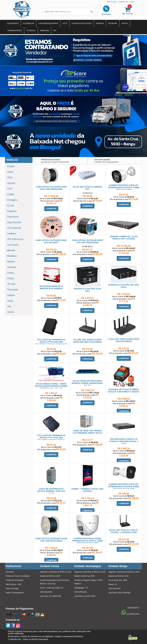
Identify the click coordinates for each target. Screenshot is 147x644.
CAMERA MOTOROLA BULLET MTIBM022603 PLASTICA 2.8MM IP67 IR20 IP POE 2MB (124, 487)
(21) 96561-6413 (133, 614)
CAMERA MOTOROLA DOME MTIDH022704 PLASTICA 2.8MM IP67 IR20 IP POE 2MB (87, 541)
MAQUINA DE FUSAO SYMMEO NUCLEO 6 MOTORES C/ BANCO (124, 391)
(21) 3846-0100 (55, 596)
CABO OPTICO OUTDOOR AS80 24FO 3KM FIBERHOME (51, 188)
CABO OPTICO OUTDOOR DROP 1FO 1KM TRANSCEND (87, 241)
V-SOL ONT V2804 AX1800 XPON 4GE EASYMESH (124, 340)
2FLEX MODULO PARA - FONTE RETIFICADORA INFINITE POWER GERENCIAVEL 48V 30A (51, 386)
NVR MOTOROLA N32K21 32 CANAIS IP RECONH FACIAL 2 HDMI (124, 441)
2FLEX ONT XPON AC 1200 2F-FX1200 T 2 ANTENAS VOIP (124, 531)
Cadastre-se (123, 2)
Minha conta (112, 2)
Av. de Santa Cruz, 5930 (118, 580)
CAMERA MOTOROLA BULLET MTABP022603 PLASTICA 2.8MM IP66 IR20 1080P (124, 188)
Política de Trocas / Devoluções (18, 576)
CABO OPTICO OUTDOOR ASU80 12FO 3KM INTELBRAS (51, 540)
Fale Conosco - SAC (14, 584)
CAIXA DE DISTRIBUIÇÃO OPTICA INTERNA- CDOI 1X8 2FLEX (51, 491)
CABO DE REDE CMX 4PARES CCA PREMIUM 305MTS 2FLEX (87, 432)
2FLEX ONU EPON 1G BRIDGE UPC (87, 188)
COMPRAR (51, 209)
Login (132, 2)
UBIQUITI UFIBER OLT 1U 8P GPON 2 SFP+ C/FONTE (124, 238)
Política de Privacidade (14, 580)
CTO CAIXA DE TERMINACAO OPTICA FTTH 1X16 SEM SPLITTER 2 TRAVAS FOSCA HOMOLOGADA (51, 439)
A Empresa (10, 572)
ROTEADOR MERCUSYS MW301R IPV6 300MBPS (51, 287)
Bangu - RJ (113, 584)
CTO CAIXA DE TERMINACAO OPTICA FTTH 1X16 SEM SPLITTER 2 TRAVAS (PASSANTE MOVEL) (51, 343)
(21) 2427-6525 (89, 596)
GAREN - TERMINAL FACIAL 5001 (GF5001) (87, 490)
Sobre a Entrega (12, 589)
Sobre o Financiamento (15, 593)
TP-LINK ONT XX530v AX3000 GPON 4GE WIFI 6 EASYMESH (87, 341)
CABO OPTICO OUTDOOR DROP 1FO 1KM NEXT (51, 241)
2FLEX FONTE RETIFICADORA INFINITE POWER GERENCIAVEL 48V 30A (87, 383)
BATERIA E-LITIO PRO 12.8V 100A (87, 290)
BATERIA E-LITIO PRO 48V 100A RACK (124, 286)
